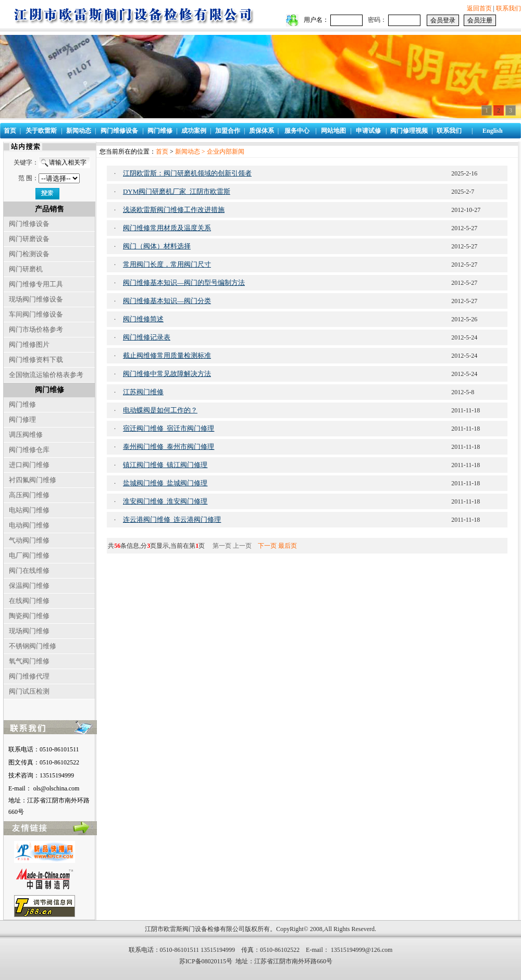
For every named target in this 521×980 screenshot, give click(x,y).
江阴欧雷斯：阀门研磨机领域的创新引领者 (187, 173)
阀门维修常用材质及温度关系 (167, 228)
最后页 (288, 546)
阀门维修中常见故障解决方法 (167, 374)
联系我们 (508, 8)
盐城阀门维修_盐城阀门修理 (165, 483)
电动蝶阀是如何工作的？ (160, 410)
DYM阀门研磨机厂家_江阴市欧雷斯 (177, 191)
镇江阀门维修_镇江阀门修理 (165, 465)
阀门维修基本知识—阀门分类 (167, 301)
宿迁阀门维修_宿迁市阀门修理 (169, 428)
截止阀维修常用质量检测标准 (167, 355)
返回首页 (479, 8)
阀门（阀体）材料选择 (157, 246)
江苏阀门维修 (143, 392)
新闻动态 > (191, 152)
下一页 (267, 546)
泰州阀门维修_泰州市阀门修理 (169, 447)
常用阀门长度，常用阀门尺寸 (167, 264)
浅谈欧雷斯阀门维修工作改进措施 (174, 210)
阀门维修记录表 (147, 337)
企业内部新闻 (226, 152)
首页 (162, 152)
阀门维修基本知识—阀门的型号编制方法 (184, 282)
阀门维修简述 (143, 319)
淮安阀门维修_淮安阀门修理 (165, 501)
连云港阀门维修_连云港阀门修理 (172, 519)
